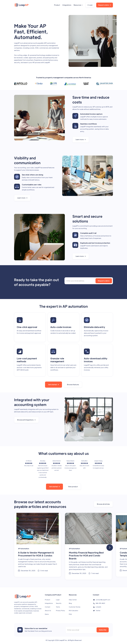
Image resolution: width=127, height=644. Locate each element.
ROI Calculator (74, 611)
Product (57, 5)
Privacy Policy (60, 611)
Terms (58, 607)
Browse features (73, 385)
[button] (78, 5)
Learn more (81, 139)
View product (73, 487)
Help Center (73, 600)
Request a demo (105, 5)
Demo (47, 614)
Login (90, 5)
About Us (48, 611)
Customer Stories (75, 607)
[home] (22, 5)
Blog (70, 603)
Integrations (67, 5)
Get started (53, 385)
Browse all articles (103, 504)
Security (59, 603)
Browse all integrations (26, 420)
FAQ (70, 614)
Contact (48, 607)
